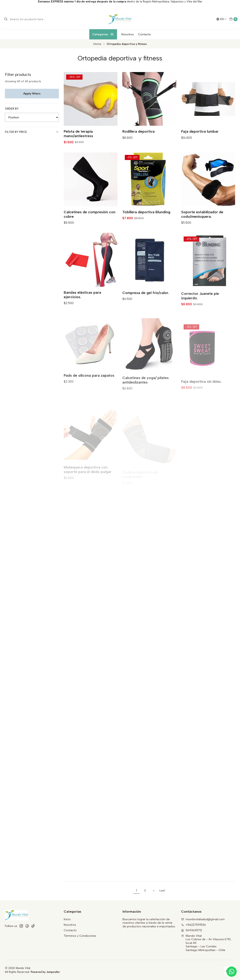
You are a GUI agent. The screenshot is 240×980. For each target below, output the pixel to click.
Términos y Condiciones (80, 936)
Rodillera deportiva (138, 131)
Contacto (145, 34)
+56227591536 (194, 925)
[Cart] (233, 19)
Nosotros (128, 34)
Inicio (67, 919)
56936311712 (192, 930)
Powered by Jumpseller (45, 972)
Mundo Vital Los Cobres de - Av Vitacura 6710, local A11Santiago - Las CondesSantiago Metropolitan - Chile (206, 943)
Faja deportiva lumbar (200, 131)
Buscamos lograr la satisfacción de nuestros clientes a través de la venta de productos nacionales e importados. (149, 923)
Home (97, 44)
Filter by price (32, 132)
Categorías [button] (103, 34)
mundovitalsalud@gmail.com (203, 919)
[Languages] (222, 19)
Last (162, 890)
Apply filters (32, 93)
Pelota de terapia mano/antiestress (78, 134)
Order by (12, 109)
